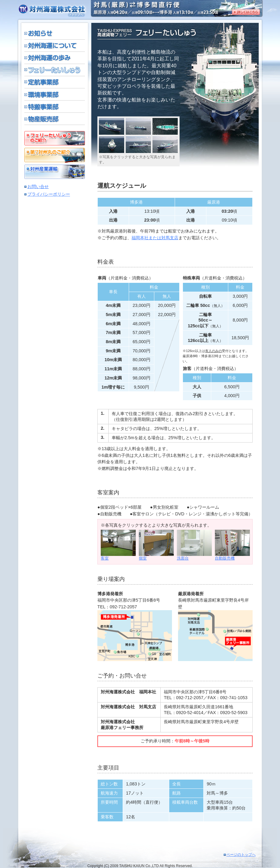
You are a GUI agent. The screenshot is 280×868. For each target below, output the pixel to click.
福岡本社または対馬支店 (155, 238)
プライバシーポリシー (49, 194)
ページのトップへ (241, 855)
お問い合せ (38, 187)
